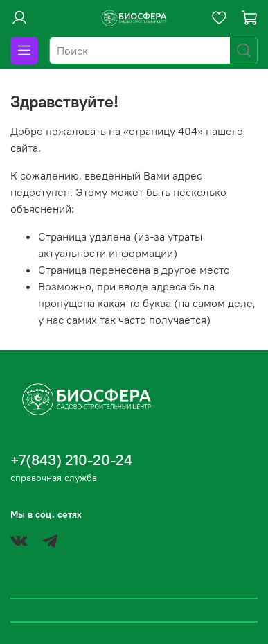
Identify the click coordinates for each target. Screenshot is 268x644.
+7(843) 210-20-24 (71, 460)
